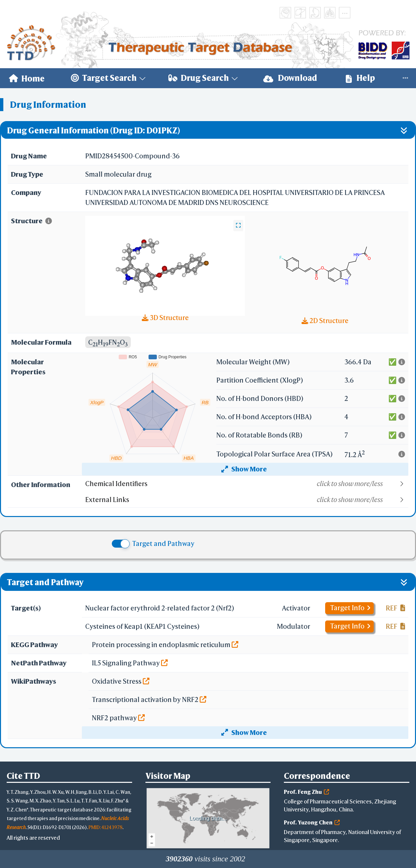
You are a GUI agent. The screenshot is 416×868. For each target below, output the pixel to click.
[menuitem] (27, 78)
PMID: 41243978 (105, 827)
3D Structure (165, 318)
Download (290, 78)
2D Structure (325, 321)
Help (360, 78)
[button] (246, 484)
